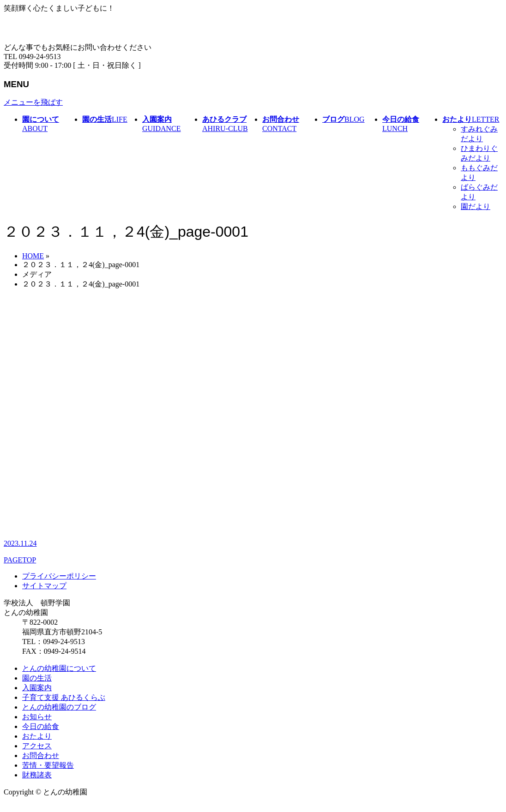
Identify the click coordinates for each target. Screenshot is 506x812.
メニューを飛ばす (33, 102)
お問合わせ (41, 755)
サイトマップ (44, 586)
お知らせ (37, 717)
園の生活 (37, 678)
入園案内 (37, 688)
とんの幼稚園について (59, 668)
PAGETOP (20, 560)
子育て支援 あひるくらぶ (64, 697)
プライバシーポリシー (59, 576)
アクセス (37, 746)
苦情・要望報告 (48, 765)
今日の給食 (41, 726)
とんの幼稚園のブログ (59, 707)
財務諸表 (37, 775)
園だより (476, 206)
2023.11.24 (20, 543)
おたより (37, 736)
